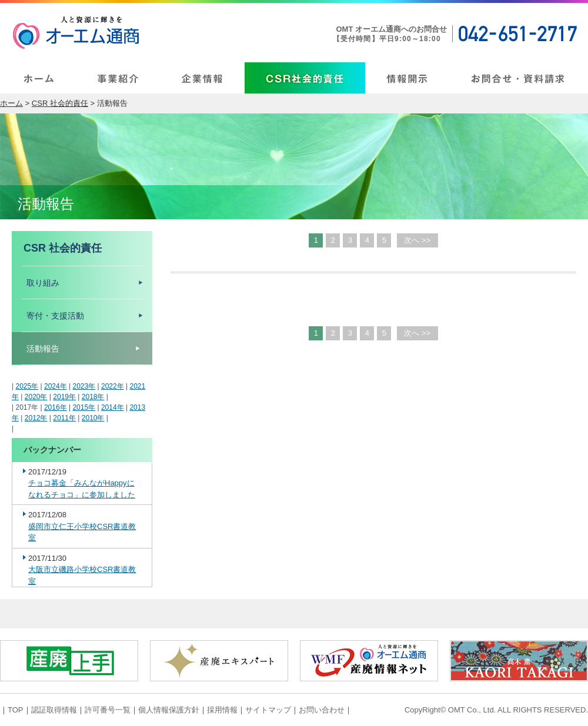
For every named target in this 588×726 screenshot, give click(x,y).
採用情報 (222, 710)
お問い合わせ (322, 710)
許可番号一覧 (108, 710)
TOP (16, 710)
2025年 (27, 386)
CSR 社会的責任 (60, 103)
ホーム (11, 103)
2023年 (84, 386)
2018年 (93, 397)
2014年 (113, 407)
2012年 (36, 418)
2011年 (64, 418)
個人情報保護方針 (169, 710)
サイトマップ (268, 710)
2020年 (36, 397)
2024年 (56, 386)
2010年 (93, 418)
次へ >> (417, 240)
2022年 (113, 386)
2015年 (84, 407)
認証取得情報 (54, 710)
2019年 (64, 397)
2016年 (56, 407)
